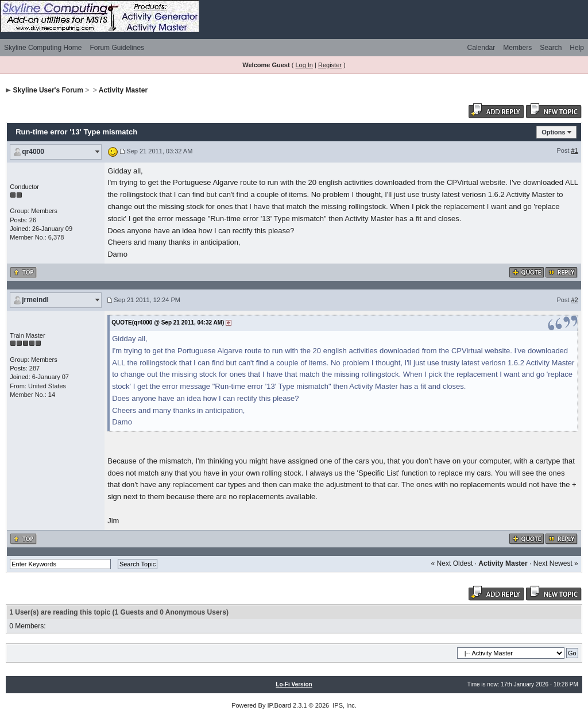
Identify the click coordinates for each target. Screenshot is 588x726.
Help (577, 48)
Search (551, 48)
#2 (575, 300)
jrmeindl (35, 300)
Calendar (481, 48)
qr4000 (33, 152)
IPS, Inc (344, 705)
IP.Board (279, 705)
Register (330, 65)
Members (517, 48)
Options (554, 132)
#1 (575, 150)
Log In (304, 65)
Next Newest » (556, 563)
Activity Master (123, 90)
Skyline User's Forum (48, 90)
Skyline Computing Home (43, 48)
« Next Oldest (452, 563)
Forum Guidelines (117, 48)
